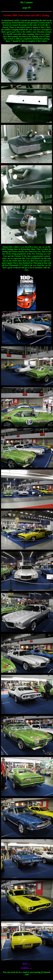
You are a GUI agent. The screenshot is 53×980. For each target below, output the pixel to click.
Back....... (26, 963)
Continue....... (26, 968)
